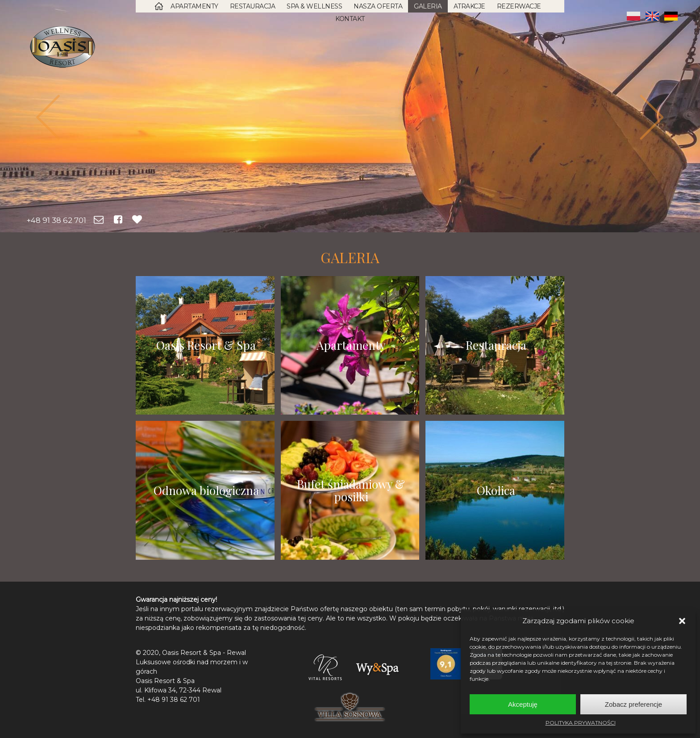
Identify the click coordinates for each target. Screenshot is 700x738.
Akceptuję (523, 704)
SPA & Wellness (314, 6)
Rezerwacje (519, 6)
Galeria (428, 6)
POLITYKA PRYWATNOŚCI (581, 723)
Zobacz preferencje (633, 704)
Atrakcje (469, 6)
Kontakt (350, 19)
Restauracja (253, 6)
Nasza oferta (378, 6)
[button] (682, 621)
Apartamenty (194, 6)
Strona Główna (159, 6)
